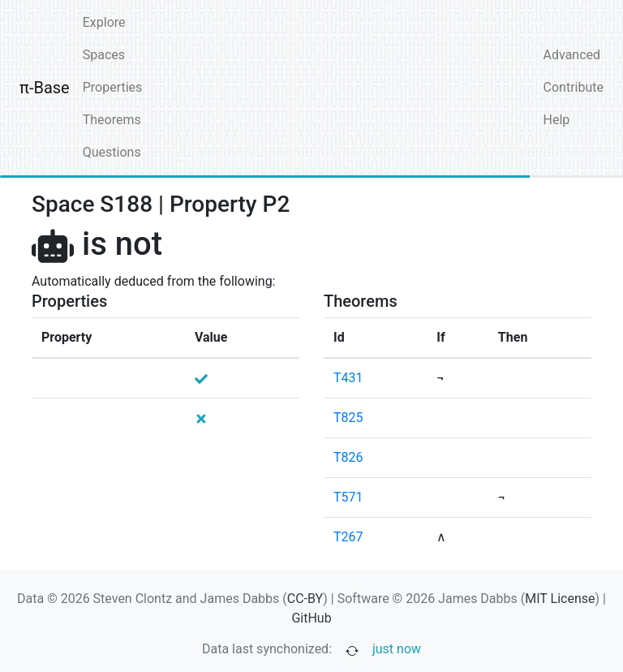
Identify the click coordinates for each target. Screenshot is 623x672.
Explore (104, 22)
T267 (348, 537)
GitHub (311, 618)
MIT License (560, 599)
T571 (348, 497)
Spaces (104, 55)
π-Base (45, 88)
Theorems (112, 120)
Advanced (572, 55)
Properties (113, 87)
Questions (112, 152)
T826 (348, 457)
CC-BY (305, 599)
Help (557, 120)
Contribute (574, 87)
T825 (348, 418)
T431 (348, 378)
